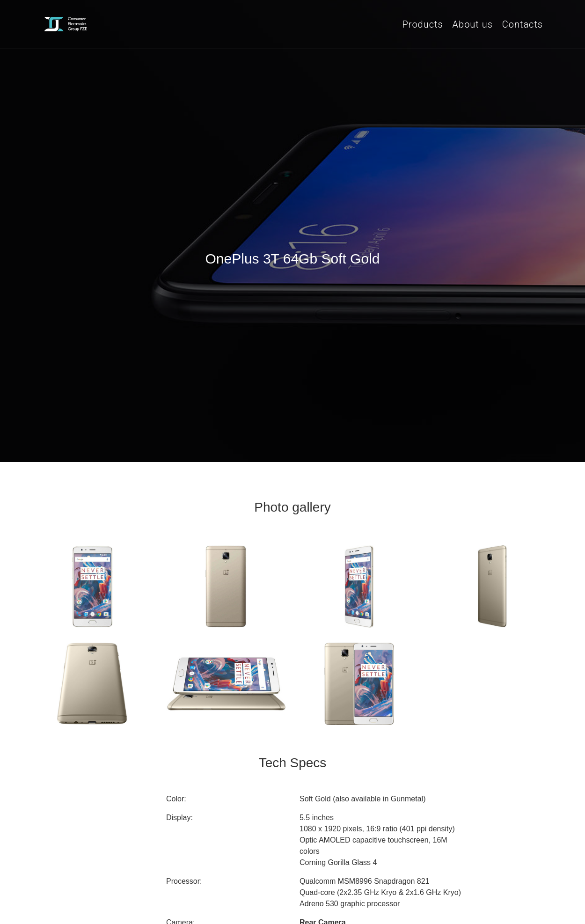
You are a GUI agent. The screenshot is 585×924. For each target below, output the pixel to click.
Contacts (523, 24)
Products (423, 24)
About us (473, 24)
